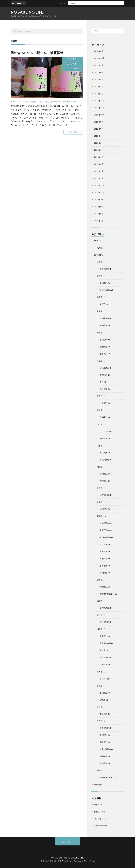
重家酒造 (103, 714)
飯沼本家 (103, 354)
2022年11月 (99, 108)
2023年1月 (99, 94)
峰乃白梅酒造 (105, 537)
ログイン (98, 804)
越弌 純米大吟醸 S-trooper (71, 3)
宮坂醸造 (103, 735)
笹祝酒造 (103, 551)
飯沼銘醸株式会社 (107, 594)
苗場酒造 (103, 558)
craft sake (98, 241)
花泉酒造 (103, 664)
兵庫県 (100, 297)
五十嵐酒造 (104, 368)
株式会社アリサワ (107, 777)
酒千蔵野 (103, 763)
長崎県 (100, 707)
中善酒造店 (104, 728)
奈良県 (73, 59)
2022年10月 (99, 115)
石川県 (100, 615)
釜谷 (101, 382)
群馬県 (100, 686)
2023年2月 (99, 86)
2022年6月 (99, 143)
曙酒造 (102, 650)
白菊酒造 (103, 474)
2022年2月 (99, 171)
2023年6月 (99, 72)
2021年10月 (99, 199)
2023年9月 (99, 65)
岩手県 (100, 488)
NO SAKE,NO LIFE (27, 12)
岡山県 (100, 467)
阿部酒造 (103, 573)
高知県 (100, 770)
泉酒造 (102, 304)
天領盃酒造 (104, 530)
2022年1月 (99, 178)
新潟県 (100, 516)
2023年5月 (99, 79)
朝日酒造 (103, 544)
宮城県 (100, 410)
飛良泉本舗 (104, 679)
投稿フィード (100, 812)
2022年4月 (99, 157)
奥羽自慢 (103, 453)
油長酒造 (74, 69)
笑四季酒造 (104, 608)
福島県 (100, 629)
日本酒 (73, 64)
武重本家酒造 (105, 749)
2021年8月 (99, 214)
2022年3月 (99, 164)
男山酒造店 (104, 657)
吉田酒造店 (104, 622)
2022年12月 (99, 101)
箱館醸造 (103, 325)
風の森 (74, 102)
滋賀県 (100, 601)
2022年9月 (99, 122)
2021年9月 (99, 207)
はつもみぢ (104, 431)
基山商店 (103, 283)
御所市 (33, 102)
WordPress (90, 861)
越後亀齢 (103, 566)
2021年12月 (99, 185)
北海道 (100, 311)
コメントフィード (102, 819)
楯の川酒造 (104, 460)
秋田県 (100, 672)
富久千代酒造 (105, 290)
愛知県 (100, 502)
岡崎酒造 (103, 742)
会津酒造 (103, 636)
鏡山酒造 (103, 389)
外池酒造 (103, 587)
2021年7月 (99, 221)
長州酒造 (103, 438)
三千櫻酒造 (104, 318)
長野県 (100, 721)
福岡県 (100, 248)
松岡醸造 (103, 375)
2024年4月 (99, 51)
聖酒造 (102, 700)
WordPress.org (101, 826)
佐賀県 (100, 276)
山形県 (100, 445)
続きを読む (73, 132)
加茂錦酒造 (104, 523)
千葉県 (100, 332)
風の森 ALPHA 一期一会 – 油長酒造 (37, 53)
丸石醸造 (103, 509)
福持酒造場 (104, 269)
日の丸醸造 (104, 495)
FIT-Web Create (65, 861)
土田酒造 (103, 693)
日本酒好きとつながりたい (52, 102)
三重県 (100, 262)
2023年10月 (99, 58)
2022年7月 (99, 136)
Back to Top (67, 842)
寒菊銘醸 (103, 340)
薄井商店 (103, 756)
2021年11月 (99, 192)
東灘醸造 (103, 347)
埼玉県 (100, 361)
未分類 (97, 785)
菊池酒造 (103, 481)
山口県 (100, 424)
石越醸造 (103, 417)
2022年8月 (99, 129)
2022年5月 (99, 150)
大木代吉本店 (105, 643)
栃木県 (100, 580)
